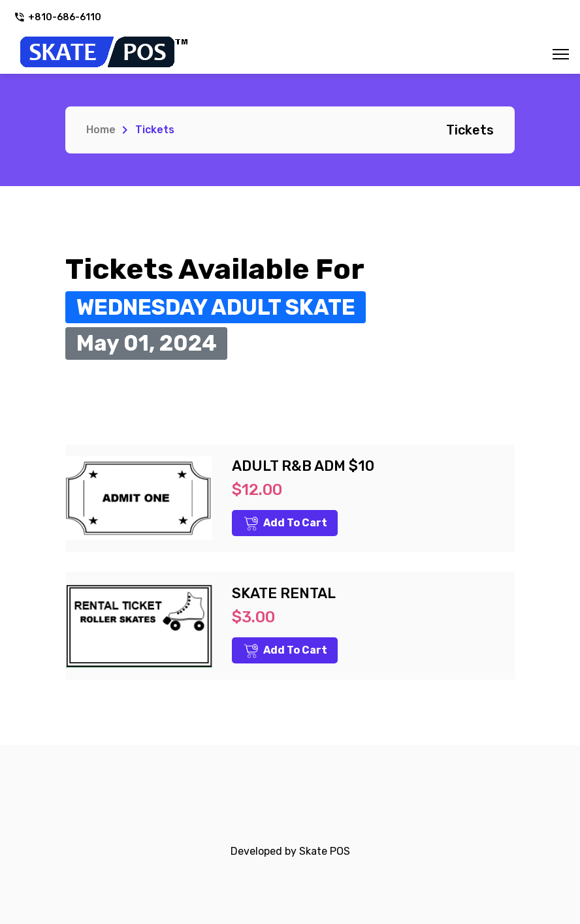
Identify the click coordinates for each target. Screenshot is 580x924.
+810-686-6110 (57, 17)
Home (101, 130)
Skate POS (325, 851)
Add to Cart (285, 524)
